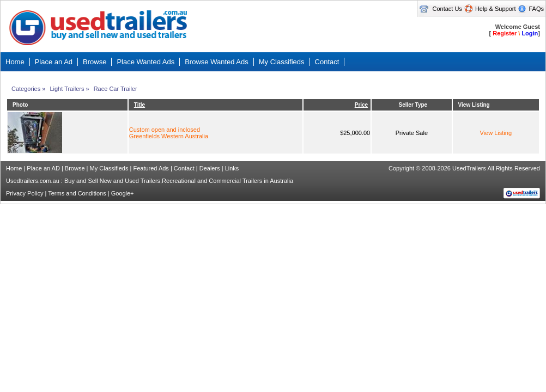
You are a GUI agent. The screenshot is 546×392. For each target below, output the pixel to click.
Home (14, 168)
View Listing (496, 133)
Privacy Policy (25, 193)
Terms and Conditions (77, 193)
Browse (75, 168)
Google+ (123, 193)
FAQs (536, 9)
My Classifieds (109, 168)
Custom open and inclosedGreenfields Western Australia (169, 133)
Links (232, 168)
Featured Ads (151, 168)
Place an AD (43, 168)
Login (530, 33)
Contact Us (447, 9)
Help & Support (496, 9)
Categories (26, 89)
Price (361, 105)
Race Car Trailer (116, 89)
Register (505, 33)
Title (139, 105)
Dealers (210, 168)
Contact (184, 168)
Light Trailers (67, 89)
